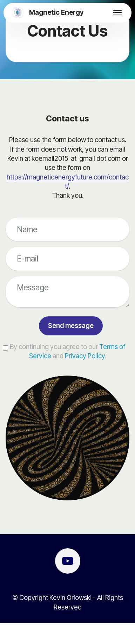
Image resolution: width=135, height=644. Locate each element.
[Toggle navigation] (118, 13)
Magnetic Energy (56, 13)
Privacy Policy (85, 356)
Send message (71, 326)
